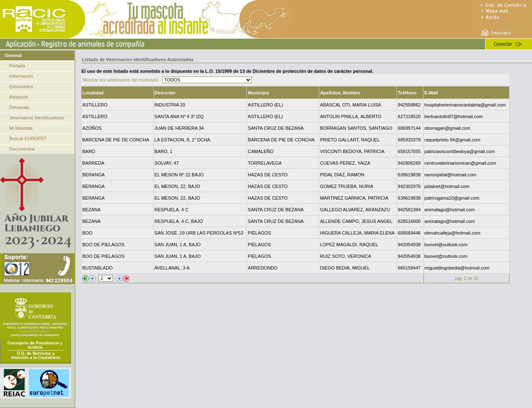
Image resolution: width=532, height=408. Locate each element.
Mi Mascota (21, 128)
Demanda (19, 107)
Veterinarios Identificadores (37, 118)
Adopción (19, 97)
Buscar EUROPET (28, 138)
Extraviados (21, 87)
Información (21, 76)
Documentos (22, 149)
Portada (17, 66)
